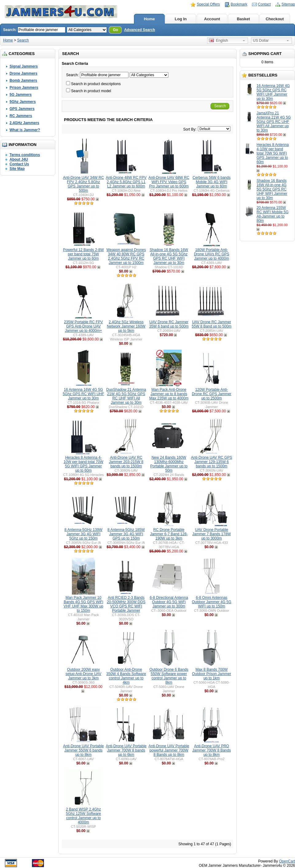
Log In (181, 19)
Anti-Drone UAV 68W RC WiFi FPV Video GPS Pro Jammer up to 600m (169, 182)
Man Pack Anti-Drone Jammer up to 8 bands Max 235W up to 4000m (169, 394)
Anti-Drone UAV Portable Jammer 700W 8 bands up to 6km (126, 750)
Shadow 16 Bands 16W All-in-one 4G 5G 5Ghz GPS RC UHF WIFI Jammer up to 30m (272, 189)
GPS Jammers (22, 109)
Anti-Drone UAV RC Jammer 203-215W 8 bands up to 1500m (126, 462)
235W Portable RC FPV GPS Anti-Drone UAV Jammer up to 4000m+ (83, 326)
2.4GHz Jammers (24, 123)
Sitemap (288, 4)
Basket (244, 19)
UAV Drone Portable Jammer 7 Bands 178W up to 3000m (212, 534)
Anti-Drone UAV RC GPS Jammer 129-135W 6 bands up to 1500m (212, 462)
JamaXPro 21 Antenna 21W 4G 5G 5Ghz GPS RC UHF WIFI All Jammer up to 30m (274, 122)
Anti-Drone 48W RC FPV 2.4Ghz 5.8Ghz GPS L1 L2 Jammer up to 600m (126, 182)
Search (23, 40)
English (218, 41)
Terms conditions (25, 155)
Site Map (17, 169)
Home (149, 19)
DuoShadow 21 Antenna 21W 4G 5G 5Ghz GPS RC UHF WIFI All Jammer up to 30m (126, 396)
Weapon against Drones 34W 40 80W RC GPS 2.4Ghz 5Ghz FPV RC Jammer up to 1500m (126, 256)
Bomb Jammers (23, 81)
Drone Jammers (24, 73)
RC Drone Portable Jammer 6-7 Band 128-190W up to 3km (169, 534)
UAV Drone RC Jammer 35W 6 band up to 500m (169, 324)
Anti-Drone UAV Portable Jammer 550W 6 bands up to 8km (83, 750)
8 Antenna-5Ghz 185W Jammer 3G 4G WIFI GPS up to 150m (126, 534)
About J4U (19, 159)
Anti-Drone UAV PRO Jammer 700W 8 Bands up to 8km (212, 750)
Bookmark (239, 4)
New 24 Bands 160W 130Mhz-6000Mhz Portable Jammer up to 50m (169, 464)
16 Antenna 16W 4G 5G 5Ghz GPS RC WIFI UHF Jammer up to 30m (273, 92)
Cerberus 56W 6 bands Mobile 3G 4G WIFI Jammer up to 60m (212, 182)
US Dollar (261, 41)
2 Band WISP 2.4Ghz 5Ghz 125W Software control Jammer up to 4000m (83, 816)
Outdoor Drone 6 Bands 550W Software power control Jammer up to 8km (169, 676)
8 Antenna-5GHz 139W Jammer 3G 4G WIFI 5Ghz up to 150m (83, 534)
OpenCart (287, 861)
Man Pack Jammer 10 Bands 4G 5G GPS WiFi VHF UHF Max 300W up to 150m (83, 604)
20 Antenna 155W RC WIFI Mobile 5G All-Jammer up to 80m (273, 214)
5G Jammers (21, 95)
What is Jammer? (25, 130)
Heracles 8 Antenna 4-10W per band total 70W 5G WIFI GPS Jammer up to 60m (273, 153)
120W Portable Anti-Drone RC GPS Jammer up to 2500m (212, 394)
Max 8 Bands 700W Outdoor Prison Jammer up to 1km (212, 674)
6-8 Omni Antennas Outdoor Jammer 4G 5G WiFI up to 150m (212, 602)
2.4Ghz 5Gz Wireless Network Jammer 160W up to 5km (126, 326)
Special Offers (208, 4)
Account (212, 19)
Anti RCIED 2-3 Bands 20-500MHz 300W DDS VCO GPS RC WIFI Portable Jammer (126, 604)
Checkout (275, 19)
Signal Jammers (24, 66)
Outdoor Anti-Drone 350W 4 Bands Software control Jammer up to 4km (126, 676)
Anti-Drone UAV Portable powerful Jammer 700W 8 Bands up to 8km (169, 750)
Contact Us (19, 164)
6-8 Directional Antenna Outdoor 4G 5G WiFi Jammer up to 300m (169, 602)
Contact (264, 4)
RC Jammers (21, 116)
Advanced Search (140, 30)
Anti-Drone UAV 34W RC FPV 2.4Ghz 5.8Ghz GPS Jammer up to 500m (83, 184)
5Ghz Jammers (23, 102)
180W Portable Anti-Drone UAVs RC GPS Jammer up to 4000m (212, 254)
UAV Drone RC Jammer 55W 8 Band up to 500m (212, 324)
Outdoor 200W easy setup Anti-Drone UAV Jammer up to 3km (83, 674)
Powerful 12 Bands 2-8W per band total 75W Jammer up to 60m (83, 254)
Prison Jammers (24, 88)
